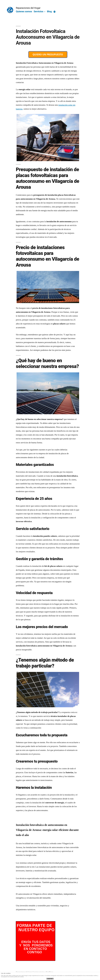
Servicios (38, 11)
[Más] (54, 12)
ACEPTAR (50, 979)
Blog (49, 11)
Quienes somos (24, 11)
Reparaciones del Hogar (28, 8)
